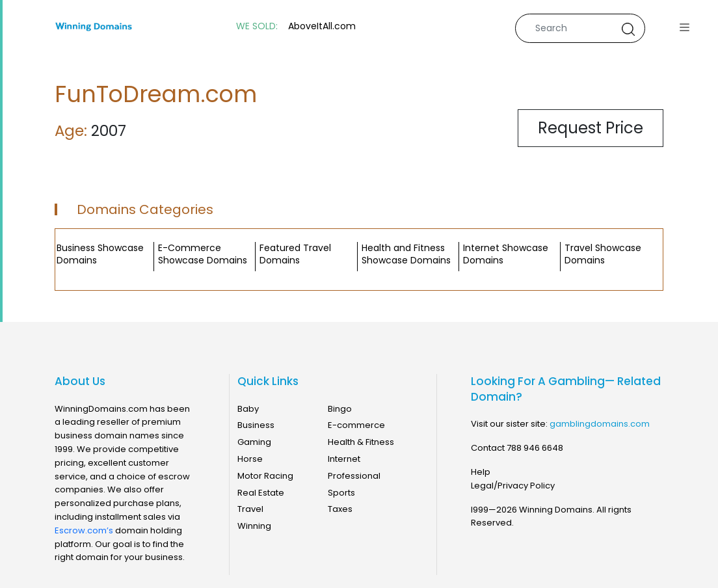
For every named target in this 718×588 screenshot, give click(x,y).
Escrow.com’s (84, 530)
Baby (248, 409)
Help (481, 472)
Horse (250, 459)
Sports (341, 493)
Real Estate (261, 493)
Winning (254, 526)
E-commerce (356, 425)
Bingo (340, 409)
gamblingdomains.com (600, 424)
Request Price (591, 128)
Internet (344, 459)
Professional (354, 476)
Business (256, 425)
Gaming (254, 442)
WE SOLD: (257, 26)
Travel (250, 509)
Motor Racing (265, 476)
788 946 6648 (535, 448)
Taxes (340, 509)
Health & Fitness (361, 442)
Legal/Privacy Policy (513, 486)
